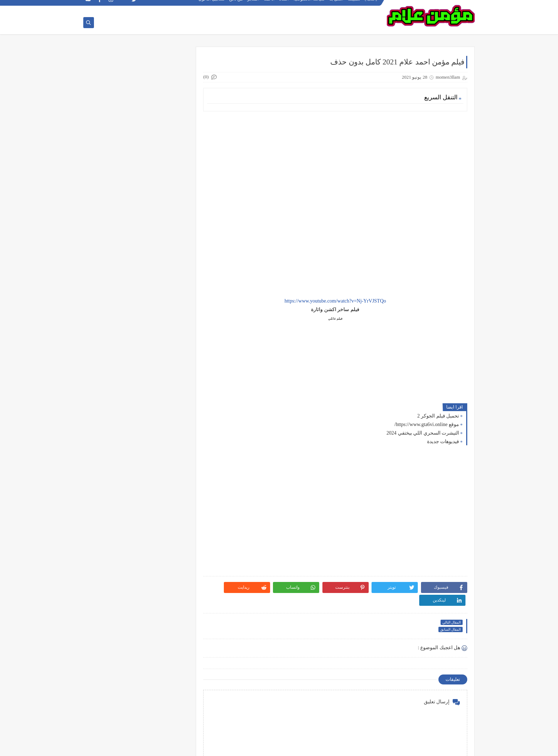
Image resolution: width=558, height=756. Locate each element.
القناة (284, 6)
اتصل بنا (336, 6)
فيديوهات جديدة (443, 442)
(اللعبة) (371, 6)
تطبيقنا (354, 6)
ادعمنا (269, 6)
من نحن (236, 6)
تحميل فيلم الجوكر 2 (438, 416)
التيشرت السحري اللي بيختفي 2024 (423, 433)
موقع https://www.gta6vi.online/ (427, 425)
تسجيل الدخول (212, 6)
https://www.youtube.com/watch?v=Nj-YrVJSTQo (339, 301)
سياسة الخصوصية (309, 6)
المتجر (254, 6)
